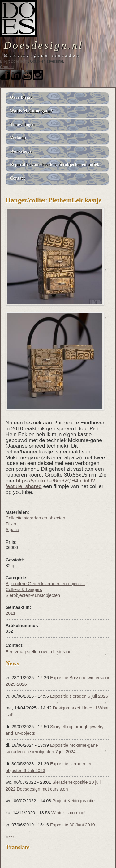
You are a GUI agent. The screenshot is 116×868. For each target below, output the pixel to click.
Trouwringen (22, 124)
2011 (11, 613)
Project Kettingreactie (73, 801)
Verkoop (18, 138)
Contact (7, 67)
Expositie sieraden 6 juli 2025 (79, 696)
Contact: (15, 645)
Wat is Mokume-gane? (31, 111)
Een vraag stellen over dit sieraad (39, 652)
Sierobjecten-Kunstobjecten (33, 595)
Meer (10, 837)
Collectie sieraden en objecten (35, 518)
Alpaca (12, 530)
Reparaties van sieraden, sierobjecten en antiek (55, 164)
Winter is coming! (68, 813)
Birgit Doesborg (14, 61)
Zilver (11, 524)
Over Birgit (21, 97)
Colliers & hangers (24, 589)
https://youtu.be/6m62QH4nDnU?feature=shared (50, 484)
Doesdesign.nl (43, 45)
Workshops (21, 151)
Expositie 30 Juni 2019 (73, 825)
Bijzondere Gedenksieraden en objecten (45, 584)
